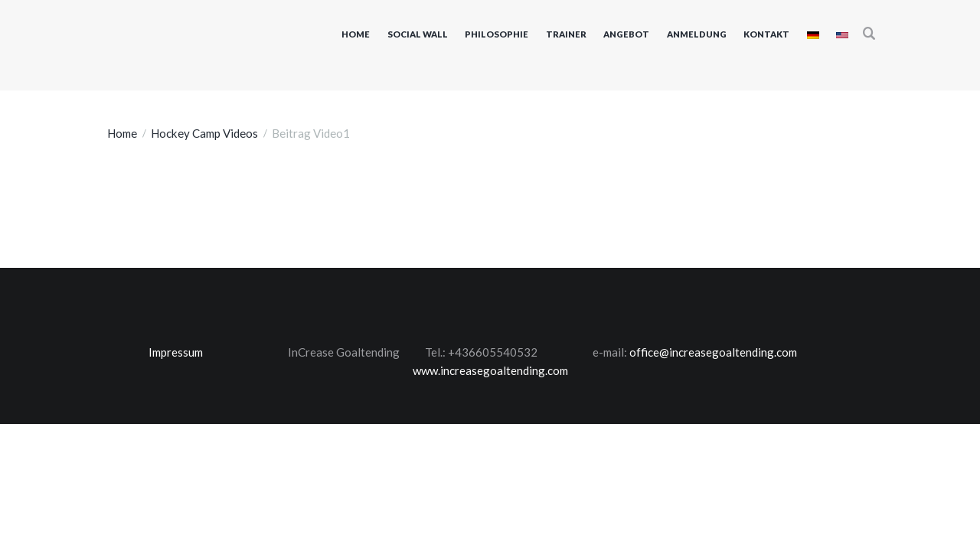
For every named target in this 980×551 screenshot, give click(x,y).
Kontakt (766, 34)
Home (356, 34)
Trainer (566, 34)
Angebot (626, 34)
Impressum (176, 352)
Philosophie (497, 34)
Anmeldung (697, 34)
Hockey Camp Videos (204, 133)
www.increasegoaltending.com (490, 370)
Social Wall (418, 34)
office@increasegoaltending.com (713, 352)
